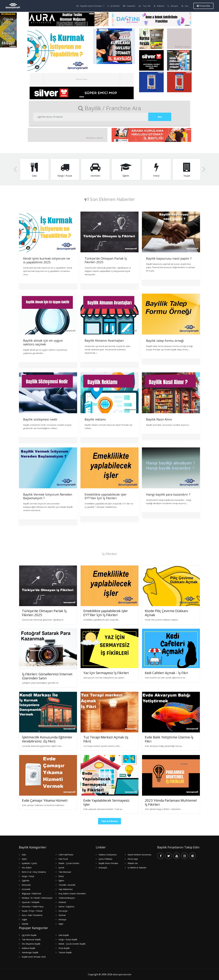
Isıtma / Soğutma (66, 907)
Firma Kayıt (133, 859)
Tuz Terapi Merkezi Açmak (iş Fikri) (106, 739)
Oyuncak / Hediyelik (31, 902)
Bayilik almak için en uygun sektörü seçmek (43, 342)
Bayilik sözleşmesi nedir (40, 419)
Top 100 (145, 6)
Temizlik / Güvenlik (67, 885)
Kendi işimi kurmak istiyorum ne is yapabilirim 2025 (47, 260)
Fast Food (63, 859)
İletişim (173, 6)
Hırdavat (62, 902)
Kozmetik (26, 889)
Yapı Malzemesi (66, 889)
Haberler (129, 6)
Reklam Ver (133, 863)
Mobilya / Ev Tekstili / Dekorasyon (37, 898)
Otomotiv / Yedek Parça (33, 907)
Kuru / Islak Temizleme (32, 915)
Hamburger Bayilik (30, 952)
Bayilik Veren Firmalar (89, 6)
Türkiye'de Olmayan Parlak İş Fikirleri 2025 (106, 260)
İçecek (61, 868)
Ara (185, 6)
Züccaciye (63, 911)
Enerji (61, 876)
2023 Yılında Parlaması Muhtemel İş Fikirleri (171, 802)
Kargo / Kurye (28, 876)
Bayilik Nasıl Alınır (159, 419)
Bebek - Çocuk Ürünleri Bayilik (72, 944)
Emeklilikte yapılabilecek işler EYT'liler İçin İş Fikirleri (106, 496)
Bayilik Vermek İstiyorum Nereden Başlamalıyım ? (48, 496)
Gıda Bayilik (64, 935)
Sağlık (24, 920)
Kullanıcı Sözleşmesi (108, 855)
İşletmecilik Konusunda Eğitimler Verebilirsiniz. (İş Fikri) (47, 739)
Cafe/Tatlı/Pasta (66, 855)
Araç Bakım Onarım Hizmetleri (72, 894)
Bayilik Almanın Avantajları (104, 340)
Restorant (26, 885)
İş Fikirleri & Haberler (137, 868)
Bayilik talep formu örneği (165, 341)
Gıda (24, 855)
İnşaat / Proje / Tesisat (32, 911)
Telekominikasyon (67, 898)
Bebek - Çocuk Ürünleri (69, 863)
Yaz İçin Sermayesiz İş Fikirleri (106, 673)
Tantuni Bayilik (65, 952)
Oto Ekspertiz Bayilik (31, 944)
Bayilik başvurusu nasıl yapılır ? (169, 258)
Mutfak (25, 924)
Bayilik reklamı (95, 419)
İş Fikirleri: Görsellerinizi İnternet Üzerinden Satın (47, 676)
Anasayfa (103, 868)
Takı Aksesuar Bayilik (31, 939)
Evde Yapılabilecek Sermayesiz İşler (106, 802)
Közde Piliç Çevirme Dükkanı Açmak (166, 613)
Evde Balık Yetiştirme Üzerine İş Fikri (169, 739)
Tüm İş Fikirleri (109, 821)
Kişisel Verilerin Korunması (139, 855)
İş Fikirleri (114, 6)
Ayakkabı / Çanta (29, 863)
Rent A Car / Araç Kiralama (34, 872)
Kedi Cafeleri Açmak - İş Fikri (166, 673)
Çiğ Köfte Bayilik (29, 935)
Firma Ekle (203, 6)
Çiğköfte (26, 881)
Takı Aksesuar (65, 872)
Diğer (61, 924)
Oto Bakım (27, 868)
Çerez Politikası (105, 859)
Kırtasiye (62, 920)
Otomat (62, 915)
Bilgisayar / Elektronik (31, 894)
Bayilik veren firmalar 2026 (34, 957)
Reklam (159, 6)
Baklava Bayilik (28, 948)
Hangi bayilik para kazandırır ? (168, 494)
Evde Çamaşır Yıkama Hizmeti (45, 800)
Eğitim (61, 881)
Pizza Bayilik (64, 948)
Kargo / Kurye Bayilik (68, 939)
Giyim (24, 859)
